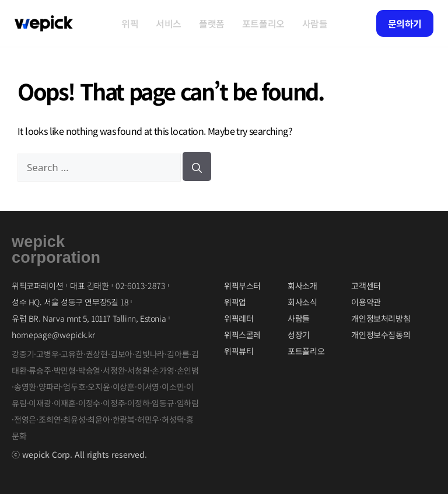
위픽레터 (239, 318)
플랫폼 (212, 23)
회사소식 (302, 302)
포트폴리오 (263, 23)
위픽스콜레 (242, 335)
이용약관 (366, 302)
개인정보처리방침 (381, 318)
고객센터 (366, 286)
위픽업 (235, 302)
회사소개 (302, 286)
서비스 (169, 23)
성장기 (299, 335)
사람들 (315, 23)
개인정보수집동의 (381, 335)
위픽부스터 (242, 286)
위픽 (130, 23)
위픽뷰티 (239, 351)
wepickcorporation (56, 250)
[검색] (197, 166)
